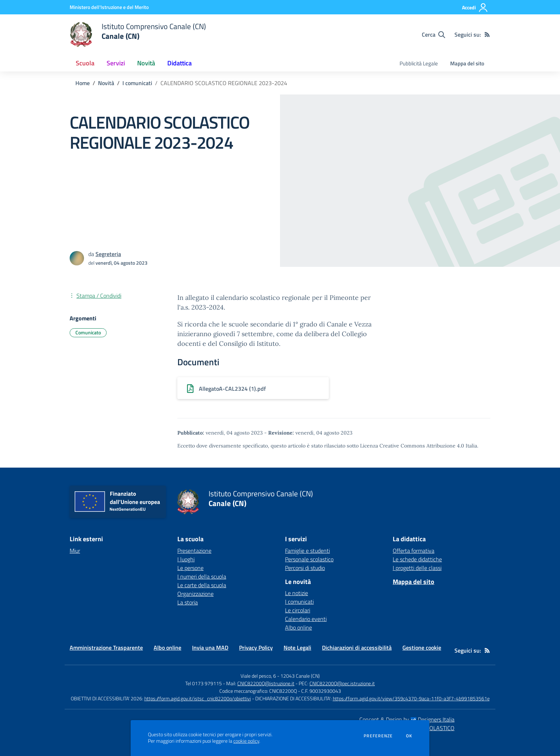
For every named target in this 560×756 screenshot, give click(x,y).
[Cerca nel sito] (433, 34)
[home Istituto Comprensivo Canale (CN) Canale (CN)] (138, 34)
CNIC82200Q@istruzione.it (266, 683)
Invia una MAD (210, 648)
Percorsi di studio (305, 568)
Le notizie (297, 593)
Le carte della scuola (202, 585)
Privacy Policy (256, 648)
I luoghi (186, 559)
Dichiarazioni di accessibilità (357, 648)
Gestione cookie (422, 648)
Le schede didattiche (417, 559)
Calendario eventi (306, 619)
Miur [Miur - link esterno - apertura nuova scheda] (75, 551)
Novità (106, 83)
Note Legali (297, 648)
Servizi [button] (116, 63)
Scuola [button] (85, 63)
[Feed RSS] (487, 34)
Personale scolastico (309, 559)
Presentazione (194, 551)
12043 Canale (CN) (300, 676)
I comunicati (137, 83)
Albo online (298, 627)
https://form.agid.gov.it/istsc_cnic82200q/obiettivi (198, 698)
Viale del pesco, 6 (258, 676)
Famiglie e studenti (307, 551)
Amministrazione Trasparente (106, 648)
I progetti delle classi (417, 568)
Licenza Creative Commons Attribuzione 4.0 (412, 446)
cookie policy (246, 741)
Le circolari (298, 610)
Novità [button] (146, 63)
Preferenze (378, 736)
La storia (188, 602)
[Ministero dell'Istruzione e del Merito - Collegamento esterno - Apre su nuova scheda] (109, 7)
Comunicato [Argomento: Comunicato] (88, 332)
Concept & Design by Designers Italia (407, 719)
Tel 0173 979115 (204, 683)
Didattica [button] (179, 63)
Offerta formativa (414, 551)
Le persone (190, 568)
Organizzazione (195, 594)
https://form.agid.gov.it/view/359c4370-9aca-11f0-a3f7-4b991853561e (411, 698)
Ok (409, 736)
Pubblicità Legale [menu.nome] (419, 63)
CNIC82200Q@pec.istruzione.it (342, 683)
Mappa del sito (467, 63)
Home (83, 83)
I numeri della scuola (202, 576)
